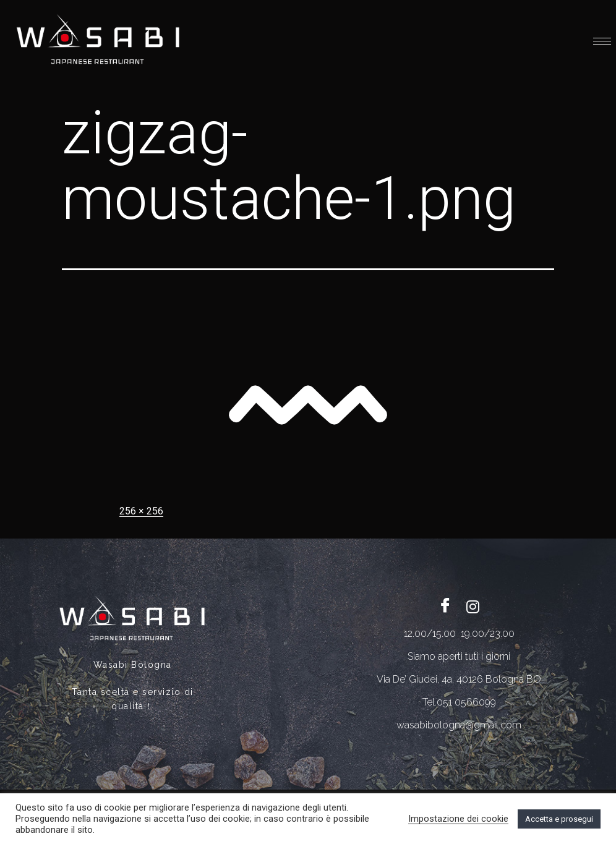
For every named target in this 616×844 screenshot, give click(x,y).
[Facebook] (445, 607)
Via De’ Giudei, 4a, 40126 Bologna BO (459, 679)
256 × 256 (141, 511)
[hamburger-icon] (602, 41)
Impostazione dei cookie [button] (458, 819)
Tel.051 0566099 (459, 702)
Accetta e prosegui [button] (559, 819)
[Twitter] (473, 607)
